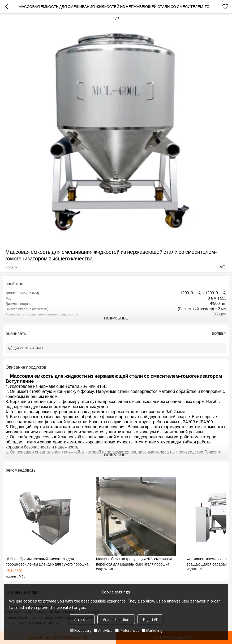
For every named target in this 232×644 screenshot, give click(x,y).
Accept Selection (116, 619)
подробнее (116, 318)
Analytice (103, 630)
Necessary (81, 630)
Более (218, 333)
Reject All (150, 619)
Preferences (127, 630)
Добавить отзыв (28, 348)
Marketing (152, 630)
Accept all (82, 619)
